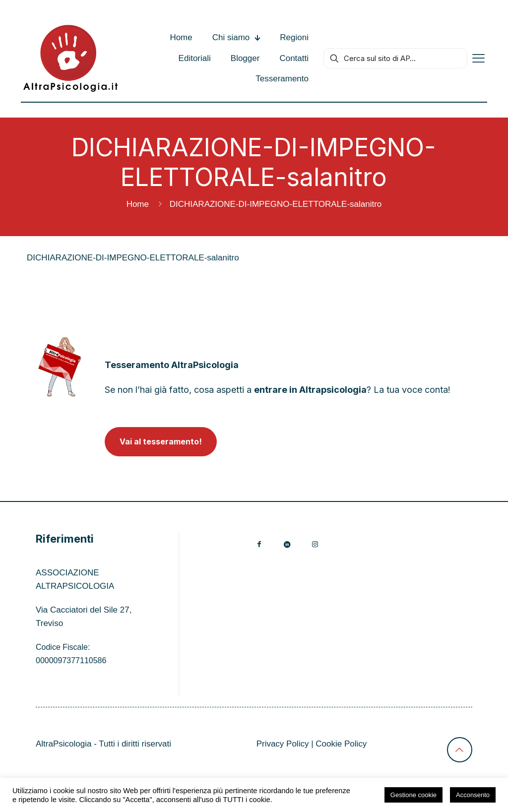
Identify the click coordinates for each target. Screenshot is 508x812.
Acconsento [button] (473, 795)
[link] (60, 367)
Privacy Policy (283, 744)
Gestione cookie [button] (413, 795)
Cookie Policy (341, 744)
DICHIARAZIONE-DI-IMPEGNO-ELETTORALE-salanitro (133, 258)
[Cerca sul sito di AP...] (395, 58)
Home (138, 204)
